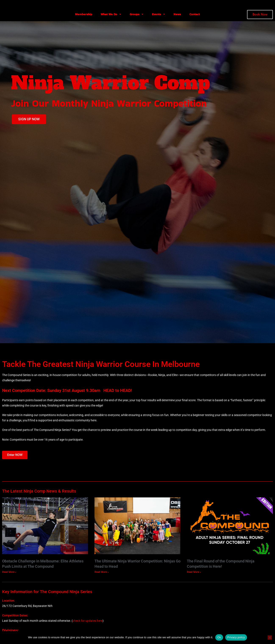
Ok (219, 637)
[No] (270, 637)
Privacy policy (236, 637)
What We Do (111, 14)
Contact (195, 14)
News (177, 14)
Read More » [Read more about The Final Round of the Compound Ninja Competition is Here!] (194, 572)
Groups (137, 14)
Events (158, 14)
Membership (84, 14)
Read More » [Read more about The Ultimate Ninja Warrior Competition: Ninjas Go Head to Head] (102, 572)
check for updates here (88, 621)
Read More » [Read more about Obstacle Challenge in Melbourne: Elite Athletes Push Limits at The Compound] (9, 572)
